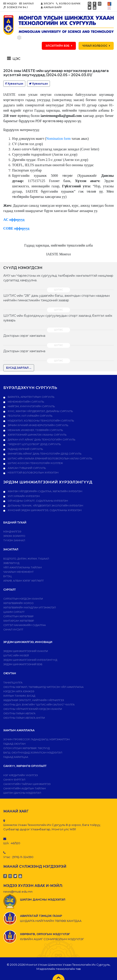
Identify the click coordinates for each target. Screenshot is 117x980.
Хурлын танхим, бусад (19, 696)
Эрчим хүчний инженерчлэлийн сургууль (38, 425)
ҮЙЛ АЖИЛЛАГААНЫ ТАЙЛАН (23, 567)
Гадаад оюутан (14, 744)
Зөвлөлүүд (11, 563)
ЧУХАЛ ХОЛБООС (96, 46)
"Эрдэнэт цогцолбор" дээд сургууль (34, 444)
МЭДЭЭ (10, 4)
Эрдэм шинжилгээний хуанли (26, 651)
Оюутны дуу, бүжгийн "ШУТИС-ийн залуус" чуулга (39, 705)
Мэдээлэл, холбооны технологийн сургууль (40, 421)
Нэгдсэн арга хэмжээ (19, 691)
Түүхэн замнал (14, 540)
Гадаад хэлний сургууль (25, 449)
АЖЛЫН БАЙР (51, 7)
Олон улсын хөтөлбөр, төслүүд (27, 748)
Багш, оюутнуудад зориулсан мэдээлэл (33, 753)
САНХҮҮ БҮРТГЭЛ (14, 780)
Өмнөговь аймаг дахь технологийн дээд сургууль (44, 454)
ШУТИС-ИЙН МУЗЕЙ (16, 656)
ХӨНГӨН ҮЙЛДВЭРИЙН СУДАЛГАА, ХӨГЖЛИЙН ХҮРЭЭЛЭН (45, 491)
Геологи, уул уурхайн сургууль (30, 416)
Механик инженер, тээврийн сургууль (35, 430)
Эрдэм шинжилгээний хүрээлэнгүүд (30, 660)
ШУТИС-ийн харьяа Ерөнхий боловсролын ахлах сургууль (50, 459)
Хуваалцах (14, 84)
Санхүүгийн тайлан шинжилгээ (27, 784)
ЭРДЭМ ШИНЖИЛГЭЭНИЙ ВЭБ (23, 664)
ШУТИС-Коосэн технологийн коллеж (35, 463)
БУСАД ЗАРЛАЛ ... (19, 368)
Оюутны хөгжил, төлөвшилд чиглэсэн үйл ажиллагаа (43, 687)
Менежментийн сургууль (26, 402)
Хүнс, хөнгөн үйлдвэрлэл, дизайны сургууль (40, 411)
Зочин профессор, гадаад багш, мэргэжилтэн (37, 739)
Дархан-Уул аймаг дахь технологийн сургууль (41, 440)
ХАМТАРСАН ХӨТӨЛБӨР (19, 621)
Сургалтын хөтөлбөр (18, 616)
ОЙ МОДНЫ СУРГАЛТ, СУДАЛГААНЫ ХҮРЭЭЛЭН (37, 501)
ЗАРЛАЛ (26, 4)
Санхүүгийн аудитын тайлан (25, 788)
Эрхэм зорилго (14, 536)
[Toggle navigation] (15, 58)
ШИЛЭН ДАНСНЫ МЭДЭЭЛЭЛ (22, 793)
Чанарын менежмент (18, 572)
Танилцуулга (13, 683)
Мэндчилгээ (12, 532)
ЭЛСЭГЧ (47, 4)
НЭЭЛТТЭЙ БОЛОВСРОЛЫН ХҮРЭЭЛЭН (33, 473)
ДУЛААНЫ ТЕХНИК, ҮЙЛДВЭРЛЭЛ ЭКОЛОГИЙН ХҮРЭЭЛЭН (45, 506)
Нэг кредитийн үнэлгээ (21, 775)
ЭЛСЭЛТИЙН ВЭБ (59, 46)
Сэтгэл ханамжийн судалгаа (25, 625)
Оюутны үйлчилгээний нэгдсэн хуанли (33, 709)
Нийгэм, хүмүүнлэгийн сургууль (31, 406)
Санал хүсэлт (13, 630)
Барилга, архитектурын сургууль (31, 397)
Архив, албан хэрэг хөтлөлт (24, 581)
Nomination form (58, 139)
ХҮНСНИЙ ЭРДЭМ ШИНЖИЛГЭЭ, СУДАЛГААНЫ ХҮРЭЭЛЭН (44, 510)
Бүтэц (7, 576)
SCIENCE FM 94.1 (16, 7)
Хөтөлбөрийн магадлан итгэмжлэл (30, 608)
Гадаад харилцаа (16, 757)
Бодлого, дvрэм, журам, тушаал (26, 559)
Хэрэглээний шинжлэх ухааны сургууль (37, 435)
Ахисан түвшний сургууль (26, 468)
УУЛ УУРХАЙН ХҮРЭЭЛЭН (23, 496)
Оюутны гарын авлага (19, 713)
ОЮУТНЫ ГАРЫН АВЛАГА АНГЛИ (24, 718)
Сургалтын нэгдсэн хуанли (23, 599)
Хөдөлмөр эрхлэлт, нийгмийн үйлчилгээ (34, 700)
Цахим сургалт (14, 612)
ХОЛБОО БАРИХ (68, 4)
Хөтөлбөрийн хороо (18, 603)
